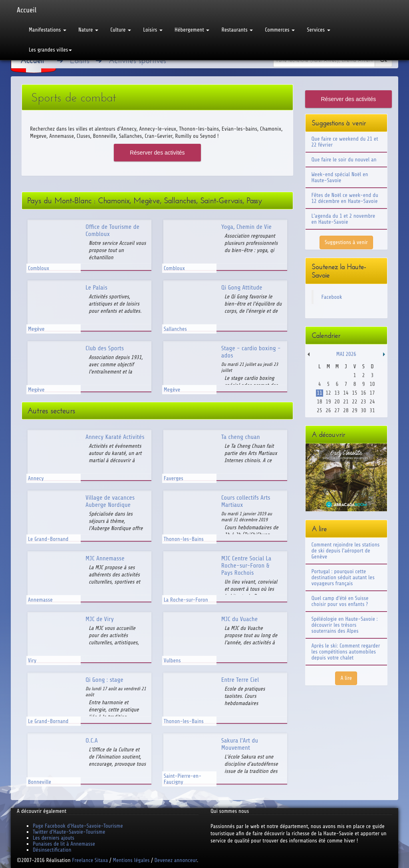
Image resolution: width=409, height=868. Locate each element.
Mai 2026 (346, 354)
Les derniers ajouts (54, 838)
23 (363, 402)
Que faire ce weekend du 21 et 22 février (345, 142)
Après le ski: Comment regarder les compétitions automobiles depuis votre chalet (346, 652)
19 (328, 402)
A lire (346, 678)
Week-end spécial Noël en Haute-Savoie (340, 177)
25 (319, 410)
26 (328, 410)
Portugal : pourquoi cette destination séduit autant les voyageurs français (343, 577)
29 (354, 410)
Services (318, 30)
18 (319, 402)
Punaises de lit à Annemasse (64, 844)
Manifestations (48, 30)
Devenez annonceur (176, 860)
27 (337, 410)
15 (354, 393)
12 (328, 393)
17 (372, 393)
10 (372, 384)
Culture (121, 30)
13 (337, 393)
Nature (88, 30)
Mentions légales (131, 860)
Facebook (332, 297)
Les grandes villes (50, 50)
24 (372, 402)
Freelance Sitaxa (90, 860)
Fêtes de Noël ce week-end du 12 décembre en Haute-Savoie (345, 198)
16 (363, 393)
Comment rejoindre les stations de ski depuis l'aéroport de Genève (346, 551)
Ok (383, 60)
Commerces (280, 30)
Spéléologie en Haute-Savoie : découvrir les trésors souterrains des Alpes (345, 625)
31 (372, 410)
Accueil (27, 10)
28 (346, 410)
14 (346, 393)
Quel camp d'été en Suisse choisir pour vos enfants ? (340, 601)
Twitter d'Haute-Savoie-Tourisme (69, 832)
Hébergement (192, 30)
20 (337, 402)
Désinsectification (52, 850)
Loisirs (153, 30)
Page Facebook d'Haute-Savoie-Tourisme (78, 826)
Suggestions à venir (346, 242)
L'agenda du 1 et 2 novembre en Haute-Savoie (343, 219)
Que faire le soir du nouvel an (344, 160)
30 (363, 410)
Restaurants (237, 30)
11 (319, 393)
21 (346, 402)
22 (354, 402)
